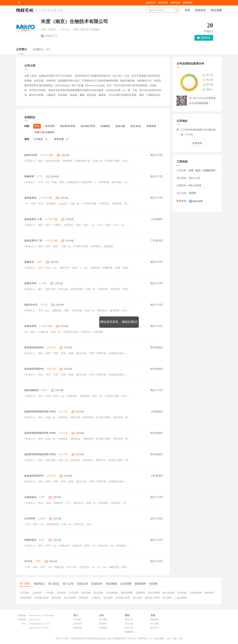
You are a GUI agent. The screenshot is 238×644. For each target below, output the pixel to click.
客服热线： (23, 620)
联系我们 (103, 624)
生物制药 (105, 126)
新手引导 (129, 628)
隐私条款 (78, 628)
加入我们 (103, 620)
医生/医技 (136, 126)
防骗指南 (129, 632)
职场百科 (151, 3)
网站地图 (155, 620)
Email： (25, 624)
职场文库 (163, 3)
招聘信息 (175, 3)
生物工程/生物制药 (45, 132)
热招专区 (201, 10)
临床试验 (120, 126)
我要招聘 (188, 3)
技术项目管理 (88, 126)
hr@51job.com (35, 628)
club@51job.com (36, 624)
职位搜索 (216, 10)
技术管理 (50, 126)
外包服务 (95, 30)
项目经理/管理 (68, 126)
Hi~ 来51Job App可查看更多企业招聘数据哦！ (202, 101)
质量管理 (151, 126)
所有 (37, 126)
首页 (188, 10)
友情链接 (103, 628)
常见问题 (129, 624)
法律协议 (78, 624)
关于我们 (78, 620)
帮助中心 (129, 620)
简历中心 (155, 628)
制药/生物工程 (82, 30)
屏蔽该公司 (52, 36)
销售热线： (23, 615)
